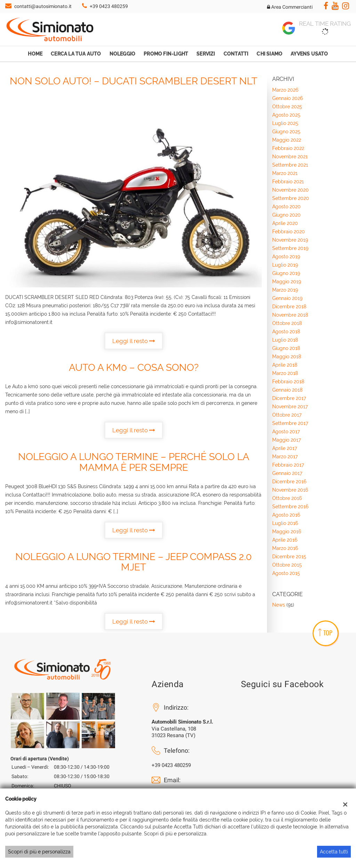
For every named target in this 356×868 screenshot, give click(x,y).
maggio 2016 (287, 532)
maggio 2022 (287, 140)
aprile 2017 (285, 448)
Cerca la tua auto (76, 54)
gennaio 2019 (287, 298)
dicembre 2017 (289, 398)
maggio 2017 (286, 440)
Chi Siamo (269, 54)
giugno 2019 (286, 273)
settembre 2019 (290, 248)
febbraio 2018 (288, 382)
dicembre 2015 (289, 557)
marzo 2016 (285, 548)
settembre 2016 (290, 507)
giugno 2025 (286, 132)
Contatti (236, 54)
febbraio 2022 (288, 148)
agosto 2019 (286, 257)
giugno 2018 (286, 348)
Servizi (206, 54)
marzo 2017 (285, 457)
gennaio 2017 (287, 473)
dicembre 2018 (289, 307)
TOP (325, 633)
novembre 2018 (290, 315)
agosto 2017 (286, 432)
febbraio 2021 (288, 182)
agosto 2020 (286, 207)
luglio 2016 (285, 523)
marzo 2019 (285, 290)
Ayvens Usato (309, 54)
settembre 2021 (290, 165)
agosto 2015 (286, 573)
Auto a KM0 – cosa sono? (134, 368)
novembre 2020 (290, 190)
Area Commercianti (290, 7)
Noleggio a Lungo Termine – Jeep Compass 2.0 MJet (133, 562)
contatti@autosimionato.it (43, 6)
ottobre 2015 (287, 565)
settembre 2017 (290, 423)
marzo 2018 (285, 373)
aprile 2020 (285, 223)
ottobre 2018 (287, 323)
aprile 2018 (285, 365)
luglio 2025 (285, 123)
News (279, 605)
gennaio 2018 (287, 390)
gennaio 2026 (288, 98)
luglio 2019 (285, 265)
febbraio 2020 (289, 232)
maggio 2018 (287, 357)
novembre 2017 (290, 407)
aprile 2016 (285, 540)
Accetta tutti (334, 852)
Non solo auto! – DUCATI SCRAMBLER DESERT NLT (133, 81)
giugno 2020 (286, 215)
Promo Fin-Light (166, 54)
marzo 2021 (285, 173)
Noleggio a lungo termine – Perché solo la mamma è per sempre (134, 462)
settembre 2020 (291, 198)
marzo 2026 (285, 90)
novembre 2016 (290, 490)
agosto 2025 (286, 115)
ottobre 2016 (287, 498)
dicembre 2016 (289, 482)
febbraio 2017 (288, 465)
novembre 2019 (290, 240)
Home (35, 54)
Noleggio (123, 54)
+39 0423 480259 (109, 6)
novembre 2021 (290, 157)
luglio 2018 (285, 340)
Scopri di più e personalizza (39, 852)
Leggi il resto (134, 341)
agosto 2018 (286, 332)
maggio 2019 (287, 282)
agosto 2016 (286, 515)
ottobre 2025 (287, 107)
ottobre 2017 (287, 415)
